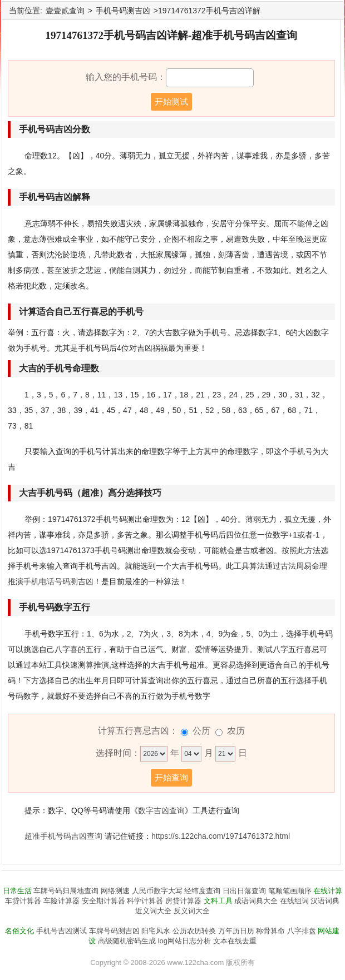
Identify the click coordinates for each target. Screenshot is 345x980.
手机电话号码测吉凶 (58, 581)
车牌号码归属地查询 (66, 891)
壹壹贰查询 (65, 11)
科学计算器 (145, 901)
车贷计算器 (23, 901)
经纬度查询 (202, 891)
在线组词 (294, 901)
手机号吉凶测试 (61, 931)
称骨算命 (270, 931)
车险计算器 (61, 901)
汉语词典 (325, 901)
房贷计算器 (183, 901)
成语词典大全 (256, 901)
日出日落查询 (244, 891)
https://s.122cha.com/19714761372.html (221, 836)
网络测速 (115, 891)
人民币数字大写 (157, 891)
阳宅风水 (156, 931)
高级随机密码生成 (127, 941)
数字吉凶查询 (161, 810)
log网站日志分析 (184, 941)
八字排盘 (302, 931)
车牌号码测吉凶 (114, 931)
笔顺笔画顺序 (290, 891)
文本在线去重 (235, 941)
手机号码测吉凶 (123, 11)
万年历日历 (236, 931)
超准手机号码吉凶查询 (63, 836)
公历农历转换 (194, 931)
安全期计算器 (103, 901)
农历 (236, 731)
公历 (201, 731)
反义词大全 (192, 911)
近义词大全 (153, 911)
